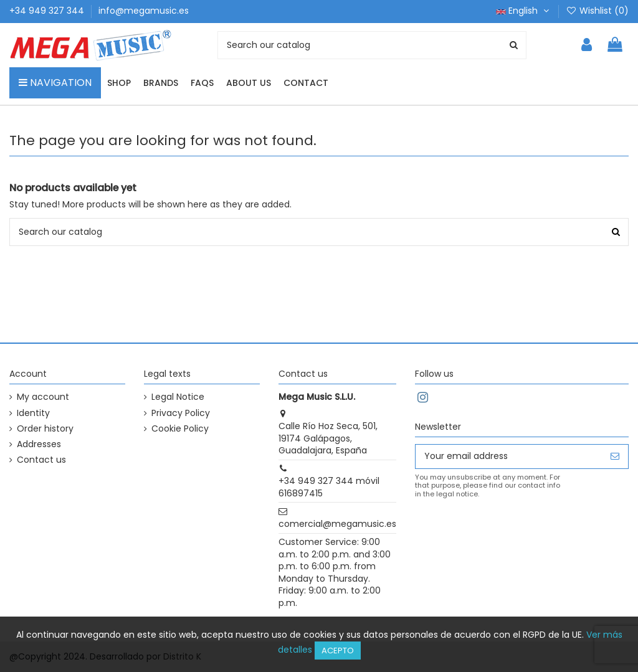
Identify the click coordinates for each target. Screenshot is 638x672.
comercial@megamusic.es (337, 524)
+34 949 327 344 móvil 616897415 (329, 487)
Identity (33, 413)
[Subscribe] (615, 457)
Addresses (39, 444)
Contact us (41, 460)
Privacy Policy (181, 413)
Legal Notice (178, 397)
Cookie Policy (180, 429)
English (524, 11)
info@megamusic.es (144, 11)
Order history (45, 429)
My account (43, 397)
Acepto (338, 651)
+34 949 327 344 (48, 11)
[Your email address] (509, 457)
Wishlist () (597, 11)
